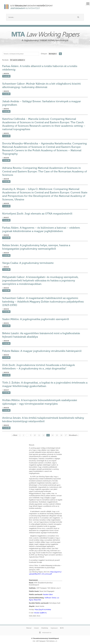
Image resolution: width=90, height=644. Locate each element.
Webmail (29, 628)
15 (57, 435)
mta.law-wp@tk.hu (40, 613)
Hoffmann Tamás (50, 598)
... (27, 435)
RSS (62, 628)
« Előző (15, 435)
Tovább (6, 76)
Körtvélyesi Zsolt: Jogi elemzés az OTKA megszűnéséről (37, 214)
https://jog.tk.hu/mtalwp (43, 609)
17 (66, 435)
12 (44, 435)
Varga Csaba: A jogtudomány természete (28, 263)
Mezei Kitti (37, 600)
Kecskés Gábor (48, 594)
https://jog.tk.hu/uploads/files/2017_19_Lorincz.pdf (45, 573)
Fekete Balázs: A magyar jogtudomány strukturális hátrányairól (42, 351)
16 (61, 435)
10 (35, 435)
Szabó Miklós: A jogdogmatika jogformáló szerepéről (36, 319)
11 (39, 435)
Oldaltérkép (45, 628)
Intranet (36, 628)
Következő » (74, 435)
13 (48, 435)
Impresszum (54, 628)
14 (52, 435)
